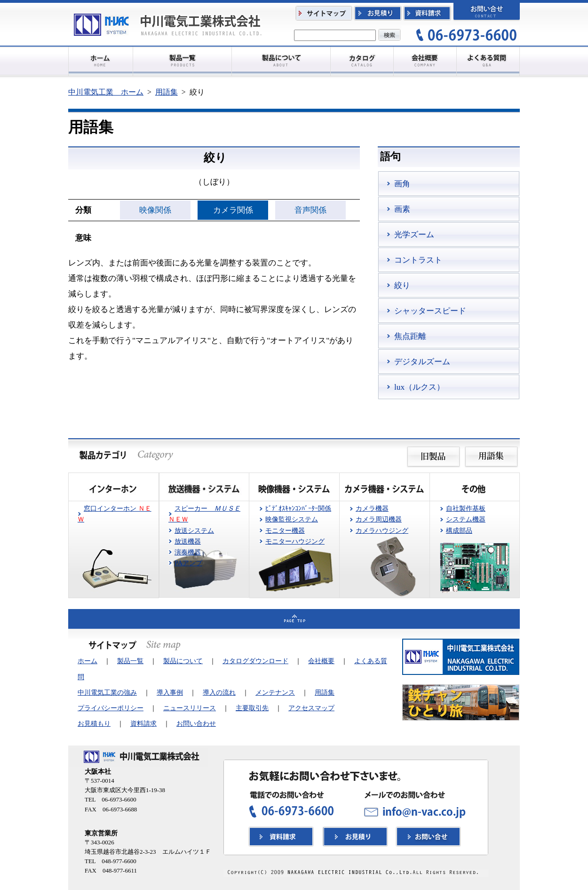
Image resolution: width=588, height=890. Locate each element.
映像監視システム (292, 519)
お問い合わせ (196, 723)
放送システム (194, 530)
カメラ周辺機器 (379, 519)
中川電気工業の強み (107, 692)
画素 (402, 209)
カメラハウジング (382, 530)
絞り (402, 285)
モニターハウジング (295, 541)
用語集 (167, 92)
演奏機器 (188, 552)
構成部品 (459, 530)
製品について (183, 661)
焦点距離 (410, 336)
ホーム (87, 661)
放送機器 (188, 541)
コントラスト (418, 260)
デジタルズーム (422, 361)
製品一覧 (130, 661)
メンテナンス (275, 692)
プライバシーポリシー (111, 708)
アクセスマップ (311, 708)
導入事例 (170, 692)
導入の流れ (219, 692)
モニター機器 (285, 530)
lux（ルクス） (419, 387)
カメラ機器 (372, 508)
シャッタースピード (430, 311)
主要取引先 (252, 708)
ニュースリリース (190, 708)
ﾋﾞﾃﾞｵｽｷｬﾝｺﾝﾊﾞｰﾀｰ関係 (298, 508)
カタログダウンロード (255, 661)
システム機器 (466, 519)
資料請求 (143, 723)
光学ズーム (414, 234)
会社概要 (321, 661)
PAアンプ (188, 563)
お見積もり (94, 723)
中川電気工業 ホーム (106, 92)
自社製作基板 (466, 508)
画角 (402, 184)
